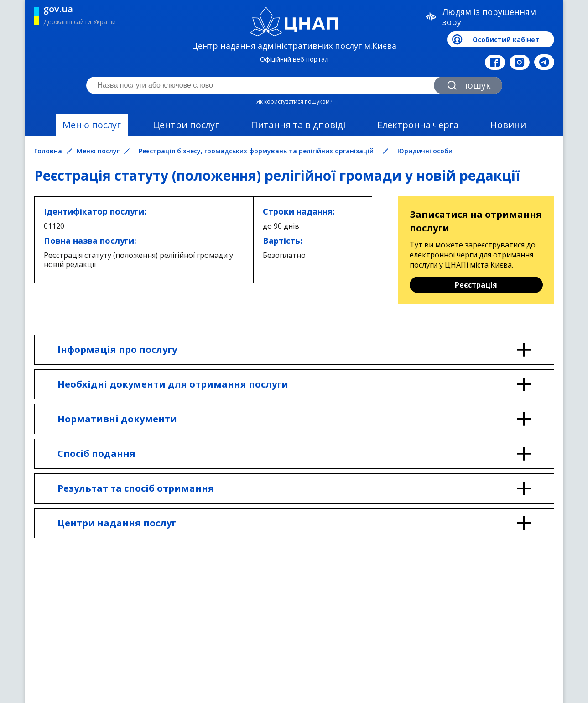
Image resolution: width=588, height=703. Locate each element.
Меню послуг (92, 125)
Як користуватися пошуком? (294, 102)
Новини (508, 125)
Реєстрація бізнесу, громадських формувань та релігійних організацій (256, 151)
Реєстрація (476, 285)
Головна (48, 151)
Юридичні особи (425, 151)
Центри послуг (186, 125)
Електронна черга (418, 125)
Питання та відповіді (298, 125)
